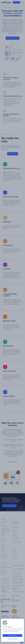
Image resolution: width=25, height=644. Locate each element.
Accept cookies (12, 635)
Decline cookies (13, 639)
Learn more (15, 631)
